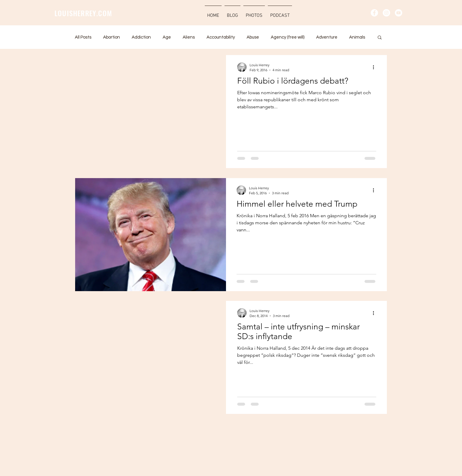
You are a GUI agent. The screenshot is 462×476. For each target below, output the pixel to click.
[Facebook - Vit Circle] (374, 13)
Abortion (112, 37)
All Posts (83, 37)
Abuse (253, 37)
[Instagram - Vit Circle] (386, 13)
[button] (380, 38)
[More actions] (375, 67)
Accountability (221, 37)
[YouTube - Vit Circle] (399, 13)
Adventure (327, 37)
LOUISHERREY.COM (83, 13)
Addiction (141, 37)
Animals (357, 37)
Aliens (189, 37)
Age (167, 37)
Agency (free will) (288, 37)
